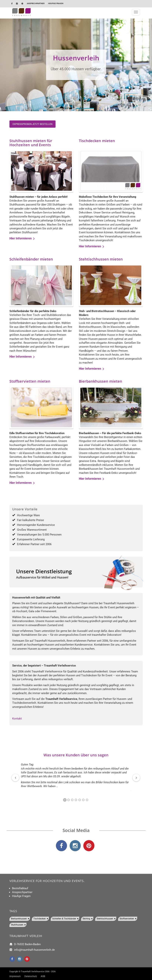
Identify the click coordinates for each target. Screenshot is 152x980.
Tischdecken (40, 919)
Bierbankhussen (19, 919)
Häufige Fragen (56, 3)
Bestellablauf (20, 888)
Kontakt (17, 719)
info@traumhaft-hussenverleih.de (34, 950)
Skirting (86, 919)
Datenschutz (31, 976)
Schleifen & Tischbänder (64, 919)
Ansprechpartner (36, 3)
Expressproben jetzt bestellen (32, 124)
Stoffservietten (127, 919)
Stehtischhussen (105, 919)
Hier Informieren (22, 238)
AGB (43, 976)
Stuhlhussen (17, 925)
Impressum (15, 976)
